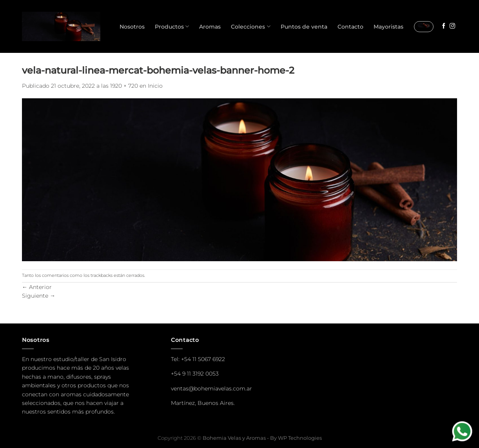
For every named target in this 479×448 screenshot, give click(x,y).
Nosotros (132, 27)
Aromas (210, 27)
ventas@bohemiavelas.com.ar (211, 388)
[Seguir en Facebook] (444, 26)
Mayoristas (388, 27)
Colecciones (250, 26)
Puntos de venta (304, 27)
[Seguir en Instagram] (452, 26)
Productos (172, 26)
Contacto (350, 27)
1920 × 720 (124, 86)
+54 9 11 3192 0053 (195, 374)
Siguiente (39, 296)
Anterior (37, 287)
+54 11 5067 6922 (203, 359)
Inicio (155, 86)
